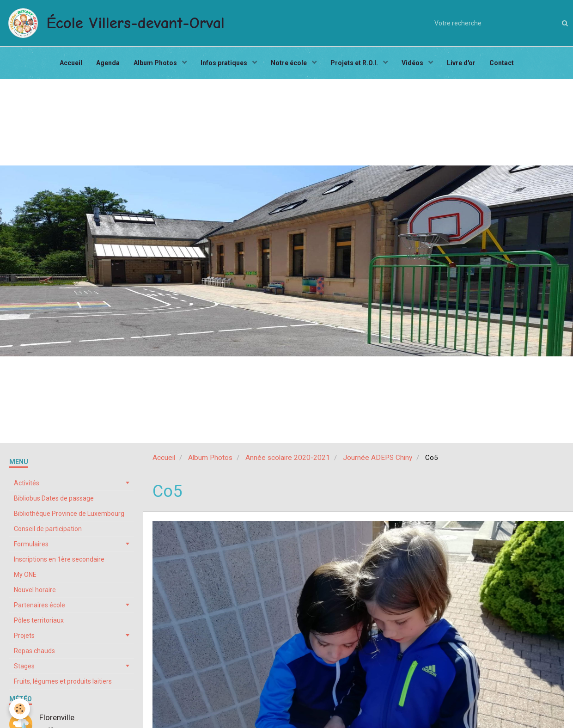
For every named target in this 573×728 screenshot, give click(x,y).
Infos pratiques (225, 63)
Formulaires (31, 544)
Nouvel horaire (35, 590)
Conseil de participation (48, 529)
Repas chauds (34, 651)
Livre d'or (461, 63)
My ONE (25, 575)
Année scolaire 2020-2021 (288, 458)
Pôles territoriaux (39, 620)
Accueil (71, 63)
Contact (502, 63)
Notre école (290, 63)
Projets (24, 636)
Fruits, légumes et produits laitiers (63, 681)
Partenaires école (40, 605)
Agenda (108, 63)
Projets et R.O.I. (355, 63)
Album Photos (156, 63)
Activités (27, 483)
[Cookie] (20, 709)
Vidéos (413, 63)
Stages (24, 666)
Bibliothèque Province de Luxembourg (69, 514)
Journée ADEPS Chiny (378, 458)
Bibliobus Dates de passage (54, 498)
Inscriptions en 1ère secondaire (59, 559)
